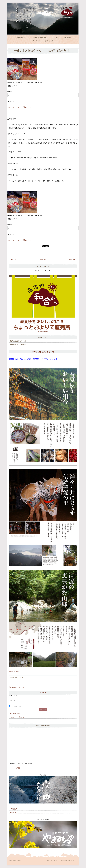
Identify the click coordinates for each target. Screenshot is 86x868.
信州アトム (14, 812)
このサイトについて (22, 38)
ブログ (56, 38)
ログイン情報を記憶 (15, 706)
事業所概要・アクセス (15, 672)
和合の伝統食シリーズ (18, 341)
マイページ (36, 41)
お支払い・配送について (41, 38)
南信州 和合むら (17, 861)
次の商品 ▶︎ (72, 260)
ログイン (43, 693)
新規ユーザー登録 (15, 714)
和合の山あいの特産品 (18, 345)
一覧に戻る (43, 260)
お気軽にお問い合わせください (18, 687)
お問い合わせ (49, 41)
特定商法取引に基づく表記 (68, 861)
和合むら (19, 768)
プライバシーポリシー (53, 861)
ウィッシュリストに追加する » (19, 107)
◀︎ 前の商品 (14, 260)
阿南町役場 (14, 809)
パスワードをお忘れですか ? (18, 717)
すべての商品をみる (43, 332)
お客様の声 (67, 38)
